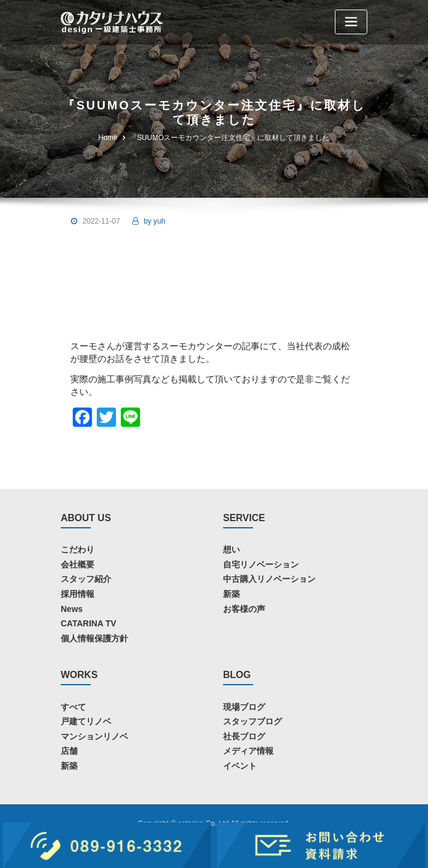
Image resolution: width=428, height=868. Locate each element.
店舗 (69, 751)
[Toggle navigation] (351, 22)
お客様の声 (244, 609)
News (72, 609)
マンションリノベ (94, 736)
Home (108, 138)
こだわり (78, 549)
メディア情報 (248, 751)
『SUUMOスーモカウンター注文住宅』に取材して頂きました (230, 138)
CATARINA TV (88, 623)
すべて (73, 707)
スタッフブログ (252, 721)
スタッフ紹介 (86, 579)
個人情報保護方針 (94, 638)
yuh (154, 221)
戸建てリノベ (86, 721)
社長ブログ (244, 736)
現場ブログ (244, 707)
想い (231, 549)
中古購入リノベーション (269, 579)
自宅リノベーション (261, 564)
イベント (240, 766)
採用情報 (78, 594)
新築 (231, 594)
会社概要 (78, 564)
